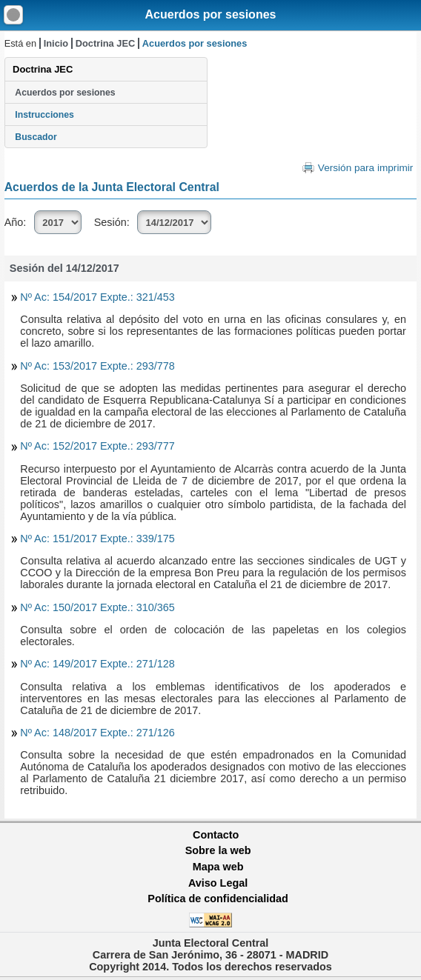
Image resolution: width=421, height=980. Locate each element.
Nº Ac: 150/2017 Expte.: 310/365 (97, 607)
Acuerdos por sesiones (211, 14)
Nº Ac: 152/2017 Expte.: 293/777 (97, 446)
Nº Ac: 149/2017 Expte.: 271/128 (97, 664)
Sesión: (112, 222)
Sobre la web (218, 850)
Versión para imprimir (365, 168)
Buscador (36, 137)
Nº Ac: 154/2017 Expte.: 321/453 (97, 297)
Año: (16, 222)
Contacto (216, 835)
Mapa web (218, 867)
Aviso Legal (218, 883)
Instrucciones (44, 115)
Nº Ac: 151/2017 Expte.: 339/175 (97, 539)
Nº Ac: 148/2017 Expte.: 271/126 (97, 733)
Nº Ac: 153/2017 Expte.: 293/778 (97, 366)
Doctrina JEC (105, 43)
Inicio (56, 43)
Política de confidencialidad (218, 899)
